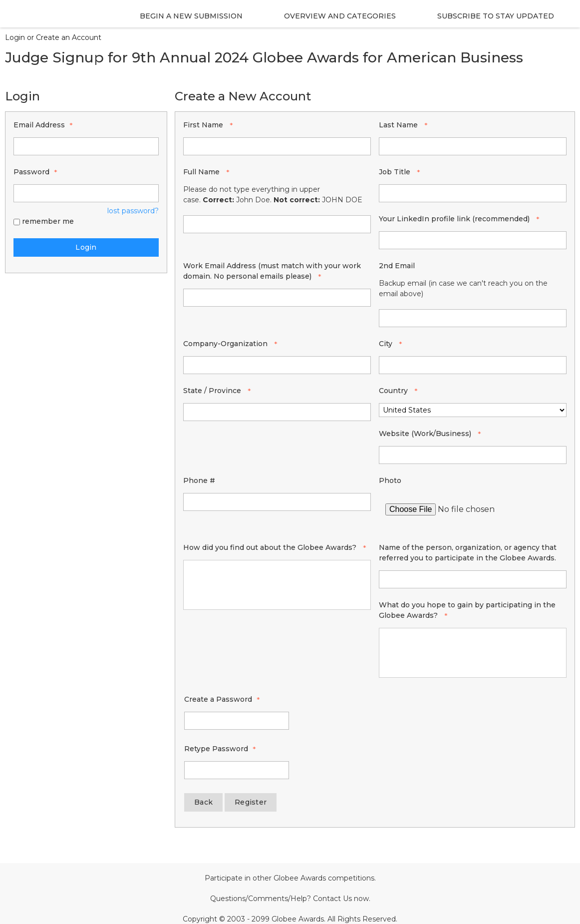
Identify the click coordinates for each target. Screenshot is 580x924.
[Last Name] (473, 146)
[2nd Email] (473, 318)
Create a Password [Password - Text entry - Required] (218, 699)
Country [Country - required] (394, 391)
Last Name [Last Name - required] (399, 125)
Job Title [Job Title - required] (396, 172)
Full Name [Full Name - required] (202, 172)
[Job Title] (473, 193)
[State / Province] (277, 412)
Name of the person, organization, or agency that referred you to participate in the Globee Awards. (468, 553)
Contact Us (332, 899)
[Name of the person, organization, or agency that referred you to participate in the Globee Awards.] (473, 579)
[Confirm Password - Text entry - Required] (237, 770)
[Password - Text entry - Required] (86, 193)
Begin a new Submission (191, 16)
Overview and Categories (340, 16)
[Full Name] (277, 224)
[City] (473, 365)
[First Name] (277, 146)
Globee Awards (300, 878)
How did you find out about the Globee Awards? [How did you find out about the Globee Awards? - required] (271, 547)
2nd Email (397, 266)
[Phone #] (277, 502)
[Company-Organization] (277, 365)
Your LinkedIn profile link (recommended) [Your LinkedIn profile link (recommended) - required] (455, 219)
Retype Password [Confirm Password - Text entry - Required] (216, 749)
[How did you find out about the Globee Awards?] (277, 585)
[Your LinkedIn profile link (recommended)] (473, 240)
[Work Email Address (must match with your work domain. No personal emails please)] (277, 298)
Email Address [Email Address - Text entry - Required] (39, 125)
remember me (48, 221)
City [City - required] (387, 344)
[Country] (473, 410)
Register (251, 802)
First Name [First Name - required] (204, 125)
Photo (390, 480)
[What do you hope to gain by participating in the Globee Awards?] (473, 653)
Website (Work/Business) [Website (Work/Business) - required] (426, 434)
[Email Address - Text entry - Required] (86, 146)
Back (203, 802)
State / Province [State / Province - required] (213, 391)
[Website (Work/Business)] (473, 455)
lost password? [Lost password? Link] (133, 211)
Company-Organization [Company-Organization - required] (226, 344)
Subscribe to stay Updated (496, 16)
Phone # (199, 480)
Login (86, 247)
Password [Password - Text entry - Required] (31, 172)
